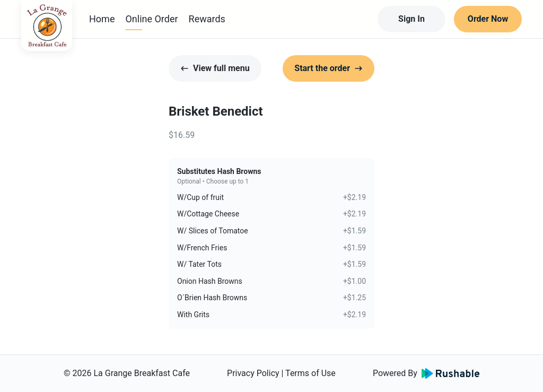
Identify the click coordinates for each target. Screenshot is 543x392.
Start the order (329, 68)
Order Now (488, 19)
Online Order (151, 19)
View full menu (215, 68)
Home (102, 19)
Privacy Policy (253, 373)
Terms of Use (310, 373)
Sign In (411, 19)
